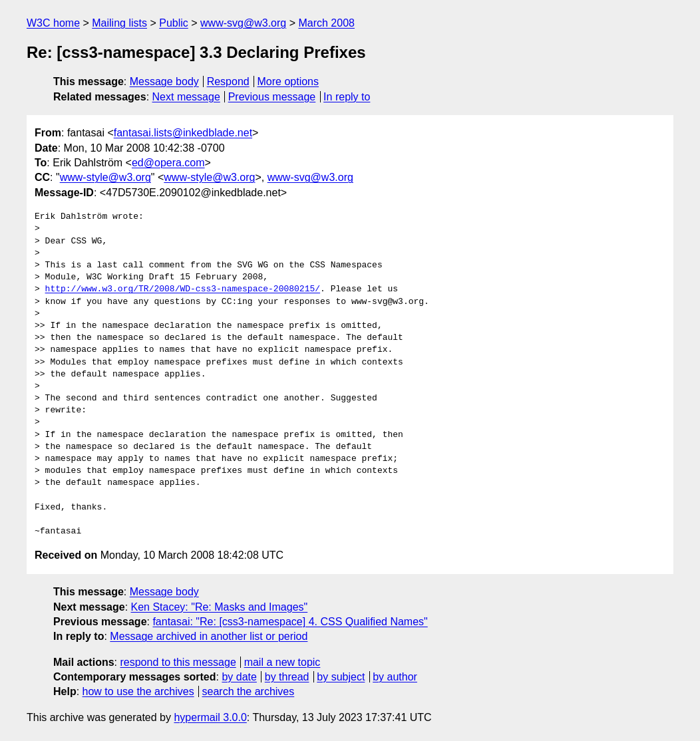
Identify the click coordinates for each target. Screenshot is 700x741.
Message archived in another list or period (209, 636)
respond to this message (178, 662)
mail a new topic (282, 662)
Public (174, 23)
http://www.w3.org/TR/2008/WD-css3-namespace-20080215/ (183, 289)
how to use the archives (138, 691)
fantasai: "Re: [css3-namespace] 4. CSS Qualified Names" (290, 622)
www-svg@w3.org (243, 23)
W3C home (53, 23)
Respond (228, 81)
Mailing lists (119, 23)
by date (239, 677)
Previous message (272, 97)
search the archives (249, 691)
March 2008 (326, 23)
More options (288, 81)
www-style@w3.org (105, 177)
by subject (341, 677)
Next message (186, 97)
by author (395, 677)
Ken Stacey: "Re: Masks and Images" (220, 607)
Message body (164, 81)
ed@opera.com (168, 163)
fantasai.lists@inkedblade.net (183, 133)
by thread (287, 677)
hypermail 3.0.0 (210, 717)
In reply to (347, 97)
